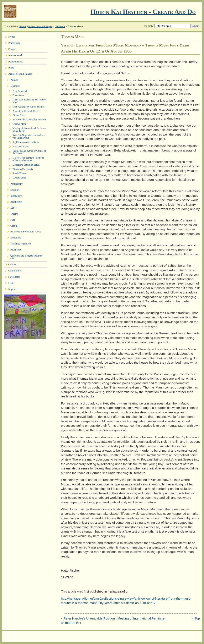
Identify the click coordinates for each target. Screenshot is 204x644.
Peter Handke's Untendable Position (89, 618)
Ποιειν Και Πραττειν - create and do (143, 12)
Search (149, 26)
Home (23, 26)
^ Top (196, 618)
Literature (60, 26)
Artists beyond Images (40, 26)
